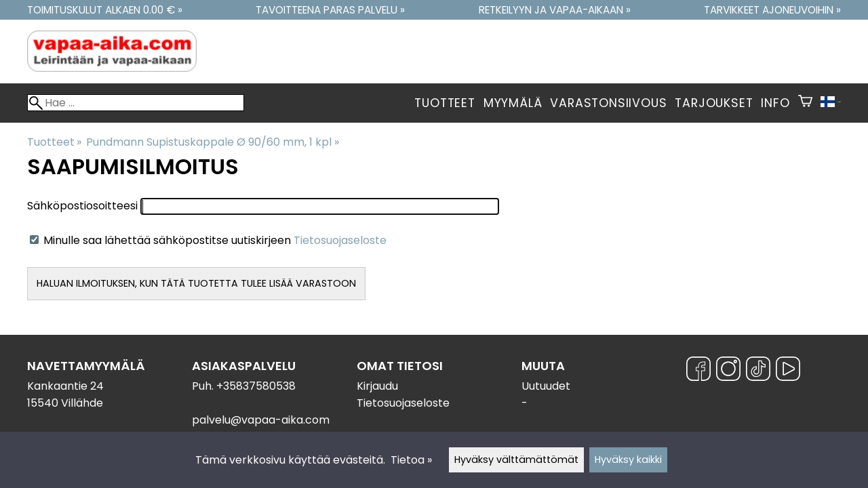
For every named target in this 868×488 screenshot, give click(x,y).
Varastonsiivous (608, 103)
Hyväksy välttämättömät (516, 460)
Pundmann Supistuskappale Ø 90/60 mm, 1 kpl (212, 142)
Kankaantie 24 (65, 386)
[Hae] (136, 103)
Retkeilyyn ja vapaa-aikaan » (555, 10)
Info (775, 103)
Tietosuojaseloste (340, 240)
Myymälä (513, 103)
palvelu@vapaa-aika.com (261, 420)
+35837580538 (256, 386)
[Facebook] (698, 371)
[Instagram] (728, 371)
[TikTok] (758, 371)
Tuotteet (445, 103)
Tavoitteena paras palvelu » (330, 10)
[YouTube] (788, 371)
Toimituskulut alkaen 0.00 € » (105, 10)
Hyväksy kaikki (628, 460)
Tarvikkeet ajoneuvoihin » (772, 10)
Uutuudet (546, 386)
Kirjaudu (377, 386)
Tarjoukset (714, 103)
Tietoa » (411, 460)
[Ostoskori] (805, 103)
